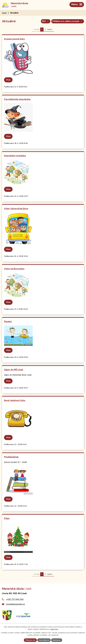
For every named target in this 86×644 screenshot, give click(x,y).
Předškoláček (11, 457)
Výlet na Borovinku (14, 269)
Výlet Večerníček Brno (16, 209)
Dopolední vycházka (15, 156)
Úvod (4, 13)
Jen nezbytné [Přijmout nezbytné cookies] (44, 640)
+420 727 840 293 (15, 600)
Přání (7, 519)
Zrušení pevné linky (14, 39)
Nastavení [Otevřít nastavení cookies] (57, 640)
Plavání (8, 322)
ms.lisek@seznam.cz (15, 604)
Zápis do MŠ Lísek (14, 370)
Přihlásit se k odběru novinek (67, 21)
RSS (44, 21)
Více (8, 80)
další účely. (54, 629)
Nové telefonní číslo (15, 400)
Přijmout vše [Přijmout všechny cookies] (30, 640)
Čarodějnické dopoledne (17, 99)
